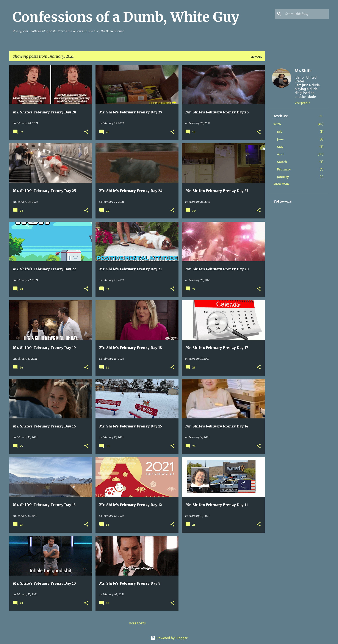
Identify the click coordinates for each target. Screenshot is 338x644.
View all (256, 57)
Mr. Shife (303, 71)
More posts (137, 623)
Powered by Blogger (169, 638)
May (280, 147)
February (284, 169)
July (280, 132)
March (282, 162)
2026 (277, 124)
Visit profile (302, 103)
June (280, 139)
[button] (86, 132)
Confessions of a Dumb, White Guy (126, 17)
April (281, 154)
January (283, 177)
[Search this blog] (306, 14)
